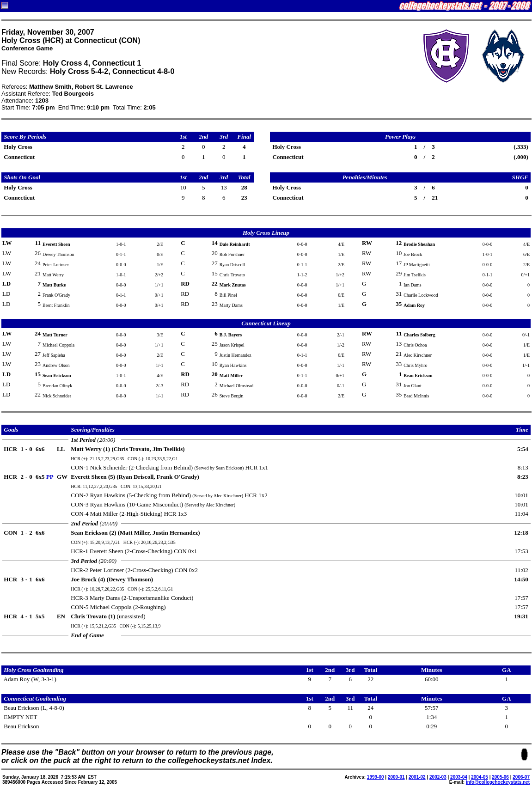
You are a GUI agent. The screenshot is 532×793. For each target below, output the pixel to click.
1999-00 (376, 777)
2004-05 (480, 777)
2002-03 (438, 777)
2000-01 (396, 777)
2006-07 (521, 777)
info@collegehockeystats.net (498, 782)
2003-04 (459, 777)
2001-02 (417, 777)
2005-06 (500, 777)
